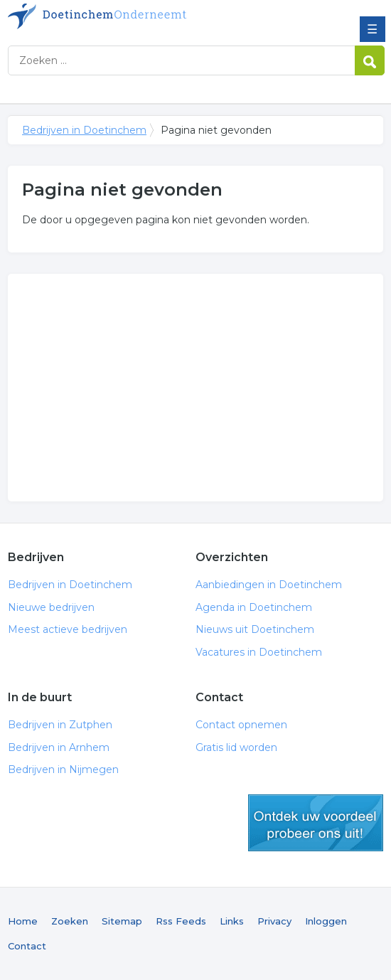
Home (23, 921)
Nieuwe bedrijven (51, 607)
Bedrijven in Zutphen (60, 725)
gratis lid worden (316, 823)
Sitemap (122, 921)
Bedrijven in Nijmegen (63, 769)
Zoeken (70, 921)
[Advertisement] (195, 388)
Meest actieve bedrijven (68, 629)
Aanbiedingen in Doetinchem (269, 585)
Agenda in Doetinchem (254, 607)
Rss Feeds (181, 921)
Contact (27, 946)
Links (232, 921)
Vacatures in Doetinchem (259, 652)
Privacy (274, 921)
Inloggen (326, 921)
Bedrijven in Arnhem (59, 747)
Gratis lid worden (236, 747)
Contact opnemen (241, 725)
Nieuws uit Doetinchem (255, 629)
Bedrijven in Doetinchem (111, 16)
